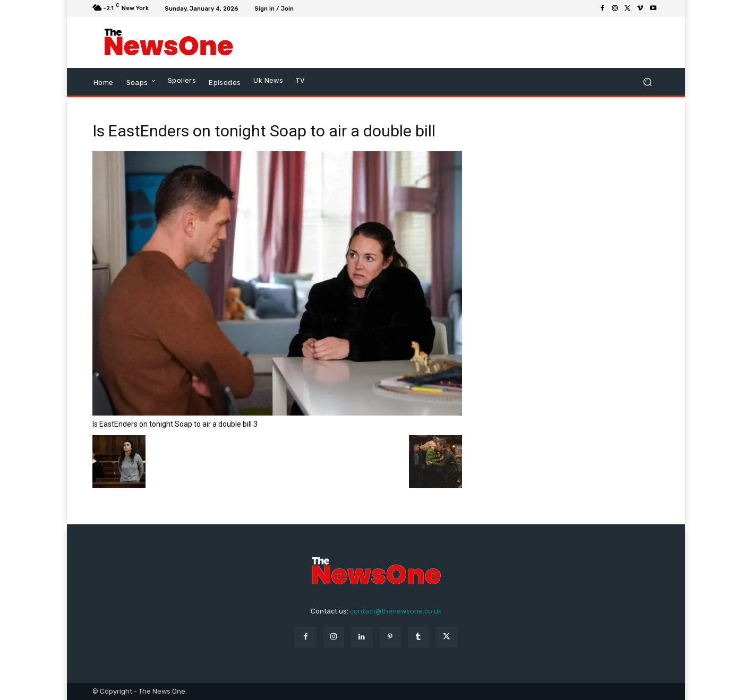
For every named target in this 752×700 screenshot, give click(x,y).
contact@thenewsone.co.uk (396, 611)
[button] (647, 82)
